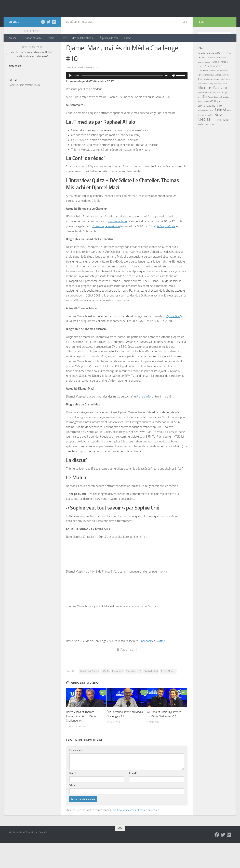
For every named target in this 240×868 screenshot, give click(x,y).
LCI (140, 697)
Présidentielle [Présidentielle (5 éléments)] (203, 136)
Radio (51, 38)
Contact (127, 38)
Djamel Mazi (118, 697)
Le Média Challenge (79, 47)
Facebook (146, 666)
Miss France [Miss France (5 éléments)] (223, 109)
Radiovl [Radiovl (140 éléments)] (220, 135)
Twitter (160, 666)
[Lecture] (70, 101)
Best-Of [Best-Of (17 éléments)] (222, 78)
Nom (73, 798)
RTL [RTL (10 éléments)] (212, 140)
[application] (127, 101)
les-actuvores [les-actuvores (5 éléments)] (214, 105)
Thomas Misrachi (168, 697)
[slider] (122, 101)
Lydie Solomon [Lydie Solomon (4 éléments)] (225, 105)
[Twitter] (48, 47)
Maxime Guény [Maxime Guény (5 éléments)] (207, 109)
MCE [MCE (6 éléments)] (216, 109)
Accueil (12, 38)
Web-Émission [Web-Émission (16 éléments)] (206, 149)
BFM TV (106, 697)
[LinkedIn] (54, 47)
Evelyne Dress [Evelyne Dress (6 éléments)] (204, 87)
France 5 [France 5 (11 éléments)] (202, 91)
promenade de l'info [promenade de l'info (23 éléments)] (210, 131)
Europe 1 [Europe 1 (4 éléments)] (222, 83)
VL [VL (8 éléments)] (224, 145)
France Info (143, 422)
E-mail (133, 798)
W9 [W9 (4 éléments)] (227, 145)
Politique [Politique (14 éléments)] (216, 127)
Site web (74, 810)
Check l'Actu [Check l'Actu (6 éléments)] (206, 83)
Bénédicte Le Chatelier (90, 697)
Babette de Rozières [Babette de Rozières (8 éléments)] (207, 79)
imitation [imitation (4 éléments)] (220, 96)
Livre (64, 38)
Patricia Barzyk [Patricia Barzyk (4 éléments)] (213, 122)
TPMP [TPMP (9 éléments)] (219, 145)
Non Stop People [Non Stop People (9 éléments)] (220, 118)
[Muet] (174, 101)
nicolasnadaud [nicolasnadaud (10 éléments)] (205, 118)
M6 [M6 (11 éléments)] (199, 109)
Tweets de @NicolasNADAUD (24, 110)
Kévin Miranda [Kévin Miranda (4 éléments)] (216, 100)
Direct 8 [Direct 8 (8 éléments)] (215, 83)
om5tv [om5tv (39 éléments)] (202, 122)
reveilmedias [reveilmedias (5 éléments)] (205, 141)
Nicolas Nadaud (32, 20)
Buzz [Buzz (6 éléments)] (229, 79)
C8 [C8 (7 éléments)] (199, 83)
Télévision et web (31, 38)
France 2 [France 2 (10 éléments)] (215, 87)
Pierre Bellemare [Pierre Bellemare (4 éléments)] (204, 127)
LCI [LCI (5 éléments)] (207, 105)
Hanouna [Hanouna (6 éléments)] (213, 96)
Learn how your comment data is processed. (135, 835)
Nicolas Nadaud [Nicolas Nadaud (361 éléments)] (213, 113)
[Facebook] (43, 47)
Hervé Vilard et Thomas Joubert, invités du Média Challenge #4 (81, 742)
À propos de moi (109, 38)
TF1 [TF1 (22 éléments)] (213, 145)
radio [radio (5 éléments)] (211, 136)
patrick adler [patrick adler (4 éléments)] (224, 122)
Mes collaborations (82, 38)
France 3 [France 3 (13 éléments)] (224, 87)
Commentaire (77, 776)
